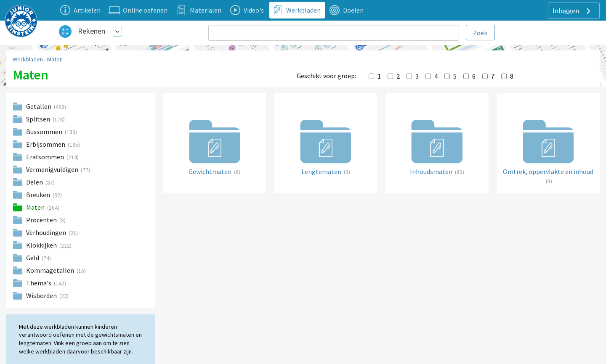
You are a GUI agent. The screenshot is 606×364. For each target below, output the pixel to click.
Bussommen (45, 132)
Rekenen (92, 31)
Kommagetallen (51, 270)
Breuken (39, 195)
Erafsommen (46, 157)
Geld (33, 258)
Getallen (39, 106)
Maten (55, 59)
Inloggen (573, 11)
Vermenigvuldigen (53, 169)
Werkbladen (28, 59)
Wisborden (42, 295)
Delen (35, 182)
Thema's (39, 283)
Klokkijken (42, 245)
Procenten (42, 220)
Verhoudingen (47, 232)
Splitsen (39, 119)
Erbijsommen (46, 144)
